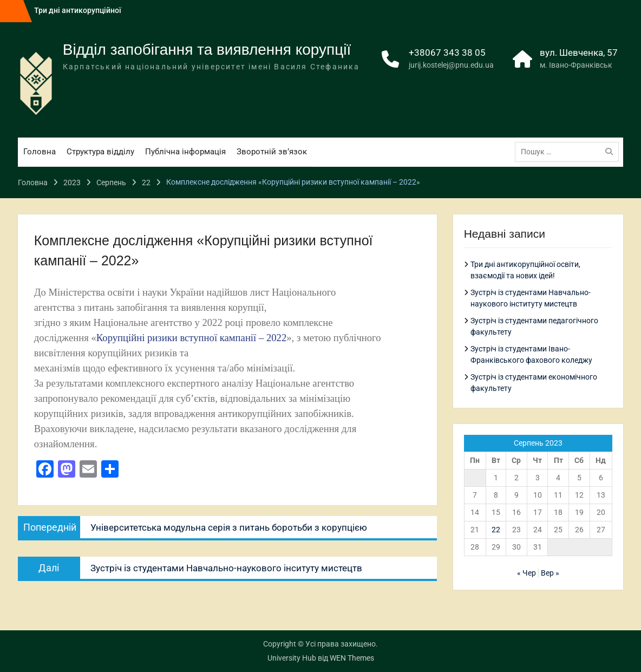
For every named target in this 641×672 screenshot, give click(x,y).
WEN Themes (352, 658)
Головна (40, 152)
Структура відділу (100, 152)
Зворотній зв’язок (272, 152)
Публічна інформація (185, 152)
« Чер (526, 573)
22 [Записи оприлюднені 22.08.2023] (496, 530)
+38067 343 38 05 (447, 53)
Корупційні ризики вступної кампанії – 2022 (191, 338)
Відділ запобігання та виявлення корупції (207, 50)
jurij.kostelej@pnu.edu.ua (451, 65)
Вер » (550, 573)
